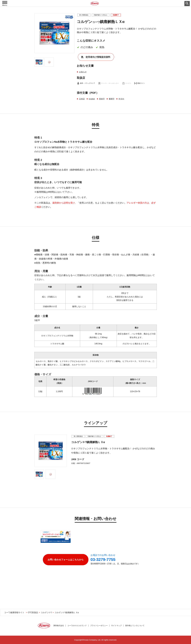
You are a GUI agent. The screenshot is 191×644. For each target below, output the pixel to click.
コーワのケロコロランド (77, 626)
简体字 (102, 99)
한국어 (121, 99)
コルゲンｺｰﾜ (46, 612)
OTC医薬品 (33, 612)
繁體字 (112, 99)
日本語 (82, 99)
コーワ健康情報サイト (14, 612)
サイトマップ (116, 626)
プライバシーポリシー (99, 626)
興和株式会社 (59, 626)
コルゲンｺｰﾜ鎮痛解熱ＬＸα (67, 612)
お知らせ (83, 72)
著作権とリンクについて (135, 626)
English (92, 99)
